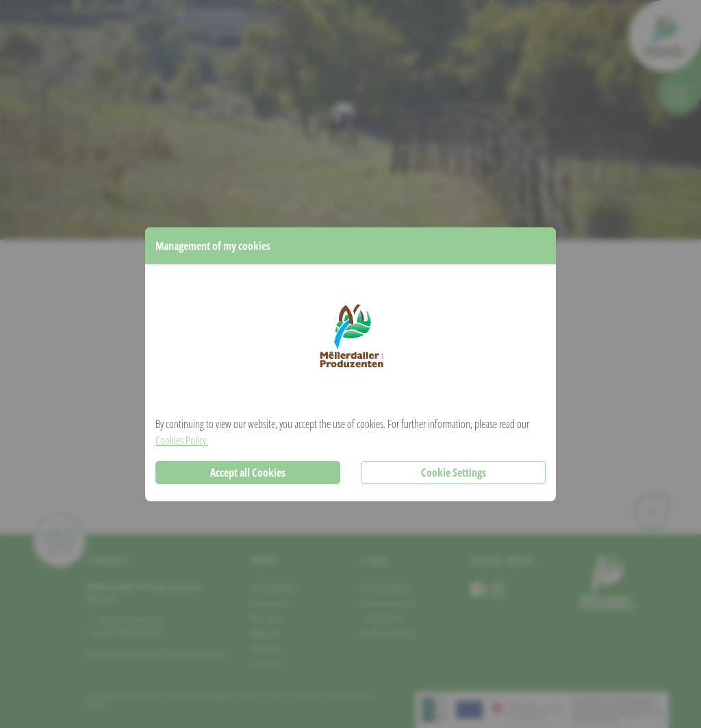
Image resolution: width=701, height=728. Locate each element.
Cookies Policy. (182, 440)
